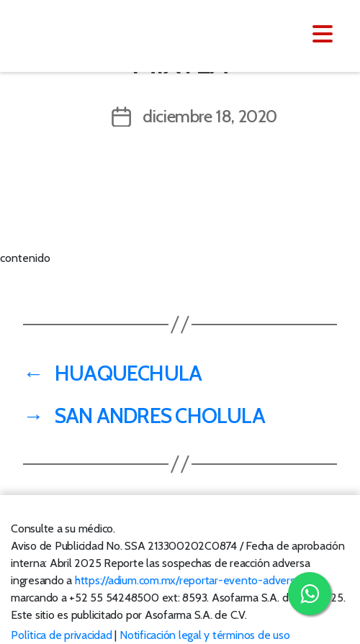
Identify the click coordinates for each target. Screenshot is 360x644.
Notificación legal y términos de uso (204, 635)
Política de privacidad (62, 635)
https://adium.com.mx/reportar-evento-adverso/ (190, 580)
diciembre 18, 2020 (210, 116)
